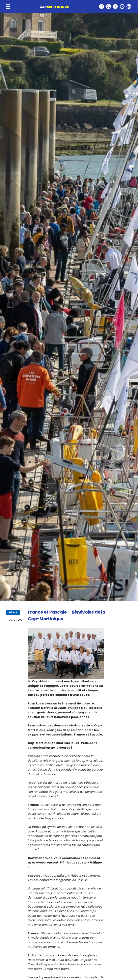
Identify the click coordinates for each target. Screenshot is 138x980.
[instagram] (102, 6)
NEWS (13, 612)
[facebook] (115, 6)
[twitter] (108, 6)
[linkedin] (129, 6)
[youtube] (122, 6)
